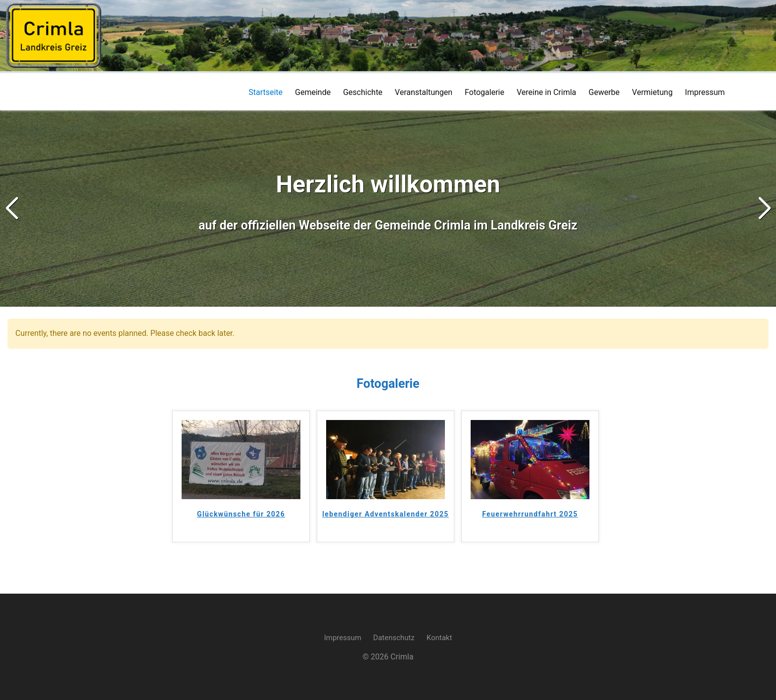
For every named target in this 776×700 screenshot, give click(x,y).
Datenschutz (394, 638)
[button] (764, 209)
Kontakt (439, 638)
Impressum (343, 638)
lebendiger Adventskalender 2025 (386, 514)
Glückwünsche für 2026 (241, 514)
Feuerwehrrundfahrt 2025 (530, 514)
